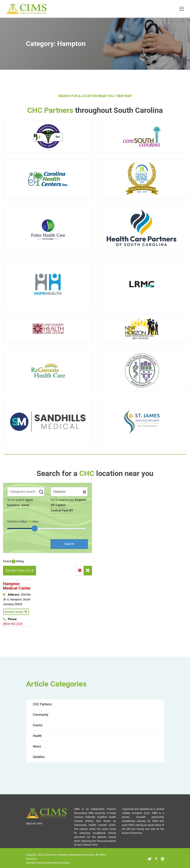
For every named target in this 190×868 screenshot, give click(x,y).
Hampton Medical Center (17, 586)
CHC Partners (42, 707)
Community (41, 718)
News (37, 749)
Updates (39, 760)
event (25, 505)
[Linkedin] (162, 859)
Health (37, 738)
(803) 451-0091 (34, 824)
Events (38, 728)
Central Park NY (62, 510)
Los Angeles (78, 500)
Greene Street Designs (57, 863)
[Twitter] (150, 859)
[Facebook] (156, 859)
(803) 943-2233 (13, 624)
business (14, 505)
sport (29, 500)
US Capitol (58, 505)
